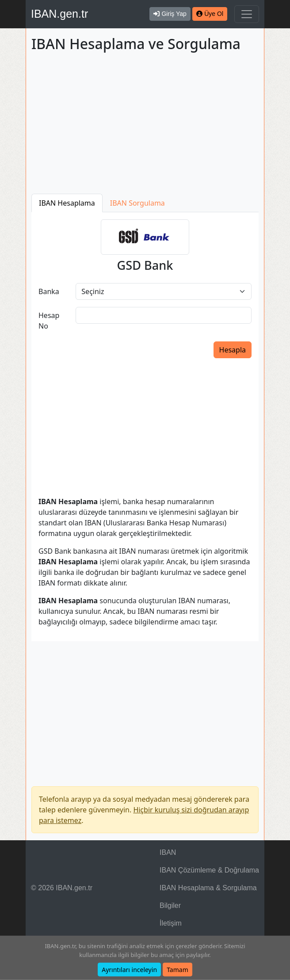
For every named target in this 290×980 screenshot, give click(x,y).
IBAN (168, 852)
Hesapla (233, 350)
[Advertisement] (145, 125)
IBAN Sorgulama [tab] (137, 203)
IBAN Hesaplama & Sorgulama (208, 888)
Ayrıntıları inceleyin (129, 970)
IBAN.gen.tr (59, 14)
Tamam (177, 970)
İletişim (171, 923)
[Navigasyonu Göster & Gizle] (247, 14)
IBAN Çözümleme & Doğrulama (209, 870)
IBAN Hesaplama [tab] (67, 203)
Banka (49, 291)
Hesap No (49, 321)
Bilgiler (170, 905)
